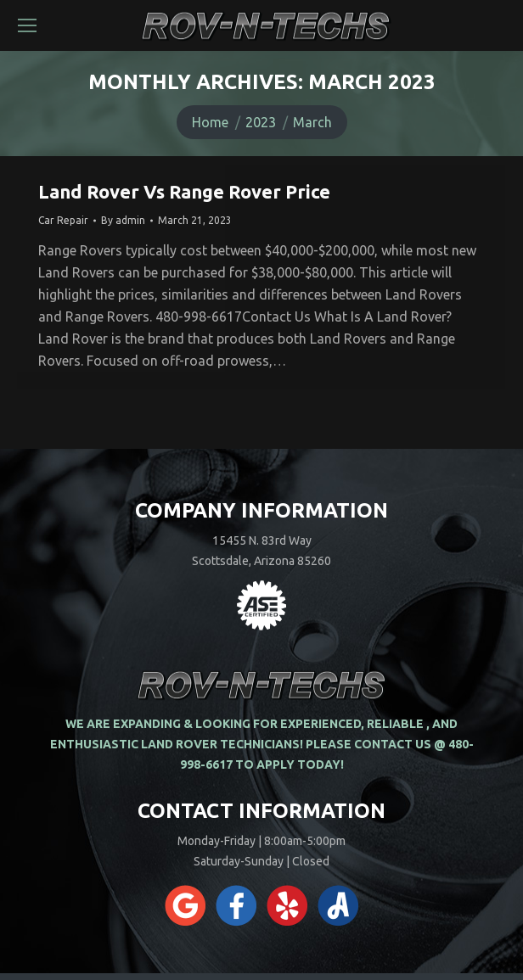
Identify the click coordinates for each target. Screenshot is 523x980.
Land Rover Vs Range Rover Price (184, 191)
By (123, 220)
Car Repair (63, 220)
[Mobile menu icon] (27, 25)
